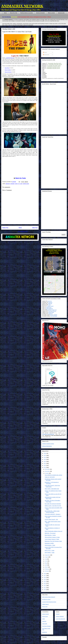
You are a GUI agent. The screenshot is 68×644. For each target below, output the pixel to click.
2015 (45, 580)
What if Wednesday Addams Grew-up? (54, 531)
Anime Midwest (49, 309)
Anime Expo (49, 307)
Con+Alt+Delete (54, 316)
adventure (8, 184)
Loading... (44, 242)
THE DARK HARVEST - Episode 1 (53, 514)
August (47, 557)
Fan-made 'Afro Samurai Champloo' (53, 504)
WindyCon (45, 632)
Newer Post (5, 228)
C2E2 (49, 305)
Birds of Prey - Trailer (50, 550)
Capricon (50, 302)
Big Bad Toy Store (46, 599)
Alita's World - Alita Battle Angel (52, 489)
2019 (45, 467)
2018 (45, 574)
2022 (45, 462)
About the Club (14, 13)
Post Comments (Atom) (23, 231)
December (47, 469)
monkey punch (26, 184)
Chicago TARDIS (53, 315)
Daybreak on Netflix (49, 543)
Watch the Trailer (21, 178)
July (46, 559)
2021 (45, 464)
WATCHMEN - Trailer (50, 553)
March (47, 567)
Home (5, 13)
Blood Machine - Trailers (50, 535)
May (46, 563)
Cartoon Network (60, 616)
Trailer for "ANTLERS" (50, 477)
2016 (45, 578)
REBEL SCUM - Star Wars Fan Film (53, 506)
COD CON (45, 624)
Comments (46, 55)
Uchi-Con (50, 301)
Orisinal (58, 614)
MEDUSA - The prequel (50, 533)
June (46, 561)
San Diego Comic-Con (52, 310)
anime (16, 184)
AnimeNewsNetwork (10, 58)
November (47, 471)
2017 (45, 576)
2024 (45, 457)
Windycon (50, 314)
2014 (45, 582)
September (48, 555)
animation (13, 184)
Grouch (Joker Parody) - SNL (51, 519)
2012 (45, 586)
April (46, 565)
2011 (45, 588)
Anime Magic (51, 312)
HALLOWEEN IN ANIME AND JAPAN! (53, 475)
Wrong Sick (45, 607)
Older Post (35, 228)
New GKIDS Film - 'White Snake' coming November (52, 512)
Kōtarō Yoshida (8, 70)
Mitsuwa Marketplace (47, 446)
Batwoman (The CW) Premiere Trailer (53, 541)
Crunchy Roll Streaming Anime (49, 602)
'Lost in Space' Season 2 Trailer (52, 539)
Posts (45, 52)
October (47, 473)
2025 (45, 456)
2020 (45, 466)
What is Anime (51, 13)
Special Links (61, 13)
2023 (45, 459)
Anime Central (50, 306)
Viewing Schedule (40, 13)
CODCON (50, 304)
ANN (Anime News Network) (49, 597)
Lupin (21, 184)
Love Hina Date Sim (61, 619)
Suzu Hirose (7, 68)
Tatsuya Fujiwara (8, 72)
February (47, 569)
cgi (19, 184)
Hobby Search (45, 604)
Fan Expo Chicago (52, 311)
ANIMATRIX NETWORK (22, 6)
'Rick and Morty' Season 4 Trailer (52, 537)
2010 (45, 590)
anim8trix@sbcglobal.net (48, 434)
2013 (45, 584)
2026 (45, 453)
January (47, 571)
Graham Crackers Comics (48, 444)
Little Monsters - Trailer (50, 545)
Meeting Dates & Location (27, 13)
